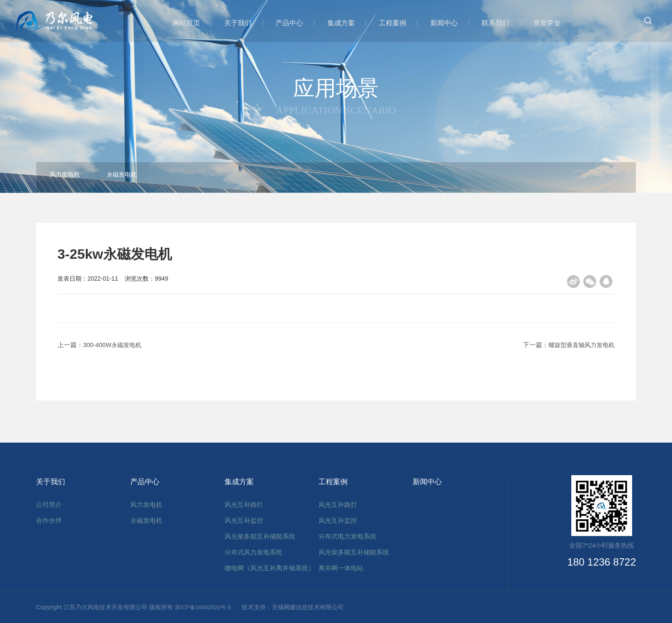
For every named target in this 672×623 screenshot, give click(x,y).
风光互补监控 (244, 518)
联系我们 (495, 22)
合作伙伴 (49, 518)
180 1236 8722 (602, 562)
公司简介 (49, 502)
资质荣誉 (545, 22)
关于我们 (242, 22)
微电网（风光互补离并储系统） (270, 565)
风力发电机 (72, 178)
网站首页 (191, 22)
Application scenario (336, 110)
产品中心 (292, 22)
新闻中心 (444, 22)
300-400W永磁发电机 (114, 345)
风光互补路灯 (244, 502)
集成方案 (343, 22)
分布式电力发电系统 (347, 534)
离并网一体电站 (341, 565)
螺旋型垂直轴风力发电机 (579, 345)
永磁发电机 (145, 178)
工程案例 (393, 22)
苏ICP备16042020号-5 (208, 607)
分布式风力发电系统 (253, 550)
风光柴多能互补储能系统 (260, 534)
